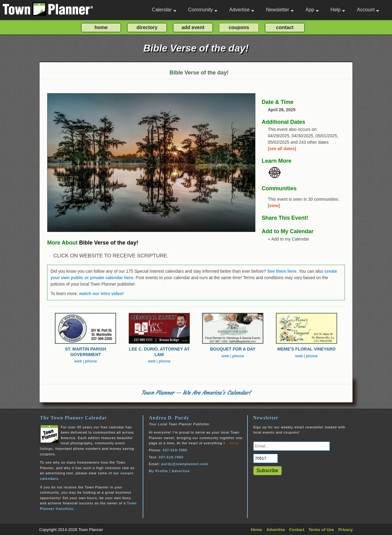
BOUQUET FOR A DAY (233, 349)
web (78, 361)
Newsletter (280, 10)
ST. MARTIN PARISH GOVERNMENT (85, 352)
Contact (297, 530)
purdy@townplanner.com (185, 464)
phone (91, 361)
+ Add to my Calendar (288, 239)
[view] (274, 206)
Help (338, 10)
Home (256, 530)
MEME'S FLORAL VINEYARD (307, 349)
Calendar (164, 10)
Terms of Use (321, 530)
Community (203, 10)
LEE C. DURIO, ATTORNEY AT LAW (159, 352)
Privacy (346, 530)
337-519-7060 (175, 450)
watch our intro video (101, 294)
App (312, 10)
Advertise (242, 10)
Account (368, 10)
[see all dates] (282, 149)
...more (232, 443)
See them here (282, 271)
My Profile (158, 471)
